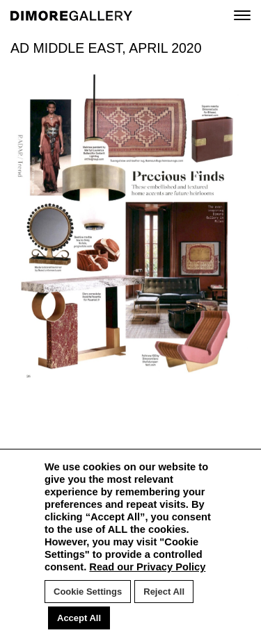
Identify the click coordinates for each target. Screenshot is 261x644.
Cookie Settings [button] (88, 592)
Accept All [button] (79, 618)
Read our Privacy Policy (147, 567)
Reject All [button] (164, 592)
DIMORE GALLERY (71, 16)
